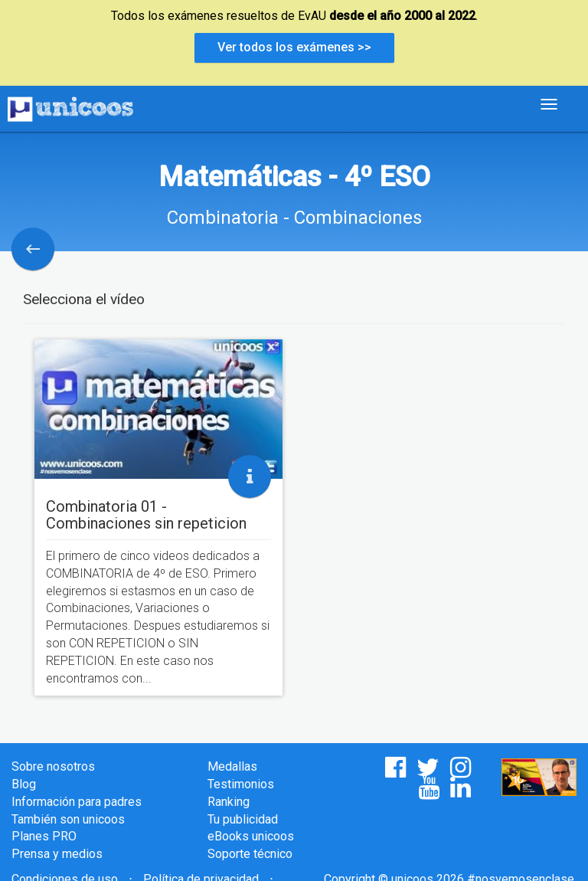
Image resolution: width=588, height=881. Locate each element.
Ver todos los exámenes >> (294, 47)
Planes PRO (44, 836)
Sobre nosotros (53, 766)
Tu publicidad (243, 819)
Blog (24, 784)
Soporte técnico (250, 854)
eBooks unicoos (251, 836)
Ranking (229, 802)
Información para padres (77, 802)
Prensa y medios (57, 854)
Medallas (232, 766)
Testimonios (241, 784)
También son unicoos (68, 819)
